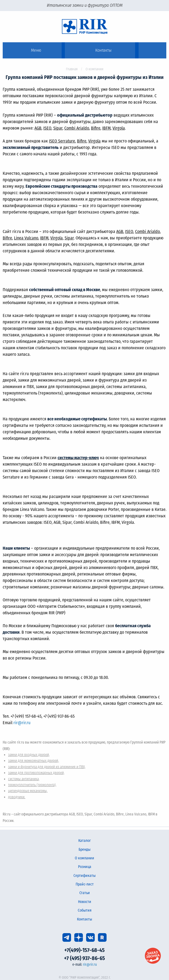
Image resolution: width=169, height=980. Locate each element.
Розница (85, 867)
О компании (84, 858)
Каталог (84, 841)
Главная (72, 69)
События (85, 910)
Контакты (84, 919)
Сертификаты (84, 876)
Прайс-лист (85, 884)
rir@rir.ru (22, 723)
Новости (85, 902)
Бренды (84, 850)
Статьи (85, 893)
